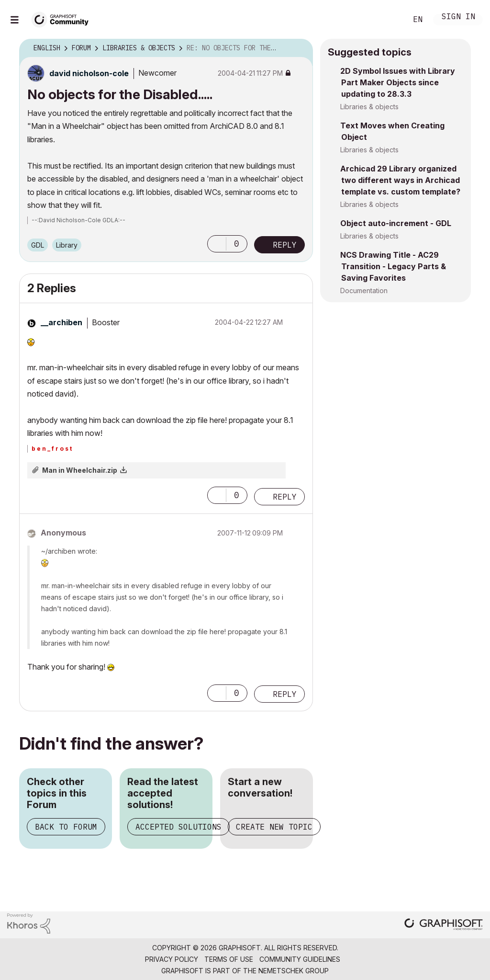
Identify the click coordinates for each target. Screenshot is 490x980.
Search (389, 20)
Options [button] (300, 48)
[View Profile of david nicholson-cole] (89, 73)
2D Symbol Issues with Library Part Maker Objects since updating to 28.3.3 (398, 82)
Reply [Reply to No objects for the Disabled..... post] (285, 245)
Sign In (458, 17)
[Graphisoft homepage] (444, 925)
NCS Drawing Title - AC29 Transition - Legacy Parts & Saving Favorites (393, 266)
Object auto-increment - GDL (396, 223)
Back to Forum (66, 827)
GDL (38, 245)
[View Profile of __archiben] (61, 322)
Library (67, 245)
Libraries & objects (369, 107)
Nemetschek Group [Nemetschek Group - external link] (294, 971)
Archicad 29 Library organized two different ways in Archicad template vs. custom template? (400, 180)
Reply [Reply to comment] (285, 497)
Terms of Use (229, 959)
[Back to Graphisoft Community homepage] (63, 18)
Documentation (364, 291)
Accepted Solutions (178, 827)
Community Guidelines (300, 959)
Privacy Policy (172, 959)
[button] (217, 244)
